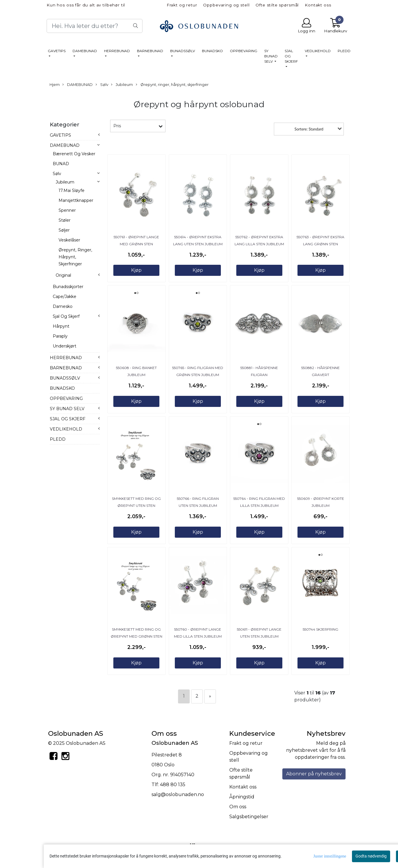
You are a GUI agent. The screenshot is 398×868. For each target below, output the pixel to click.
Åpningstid (242, 797)
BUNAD (61, 164)
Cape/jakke (65, 297)
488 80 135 (173, 785)
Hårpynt (61, 326)
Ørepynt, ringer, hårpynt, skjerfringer (172, 85)
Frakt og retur (182, 5)
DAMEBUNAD (85, 51)
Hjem (55, 85)
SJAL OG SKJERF (291, 56)
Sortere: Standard (309, 129)
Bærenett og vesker (74, 154)
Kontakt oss (318, 5)
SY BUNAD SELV (271, 56)
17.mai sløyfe (72, 190)
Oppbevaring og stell (226, 5)
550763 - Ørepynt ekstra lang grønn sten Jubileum (320, 244)
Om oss (238, 807)
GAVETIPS (57, 51)
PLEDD (344, 51)
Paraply (60, 336)
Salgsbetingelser (249, 817)
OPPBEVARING (244, 51)
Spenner (67, 210)
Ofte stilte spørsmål (277, 5)
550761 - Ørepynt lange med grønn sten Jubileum (136, 244)
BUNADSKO (212, 51)
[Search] (95, 26)
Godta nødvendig (371, 856)
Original (63, 275)
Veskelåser (69, 240)
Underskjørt (65, 346)
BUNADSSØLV (183, 51)
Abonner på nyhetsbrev (314, 774)
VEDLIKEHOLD (318, 51)
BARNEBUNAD (150, 51)
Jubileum (122, 85)
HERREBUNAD (117, 51)
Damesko (63, 306)
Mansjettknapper (76, 200)
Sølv (102, 85)
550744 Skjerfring (320, 629)
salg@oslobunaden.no (178, 794)
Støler (65, 220)
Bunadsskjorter (68, 287)
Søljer (64, 230)
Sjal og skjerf (66, 316)
